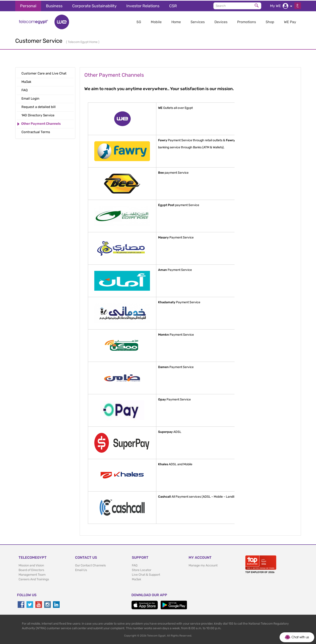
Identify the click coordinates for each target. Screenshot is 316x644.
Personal (28, 5)
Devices (221, 21)
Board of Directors (31, 569)
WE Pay (290, 21)
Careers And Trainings (34, 579)
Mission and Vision (31, 565)
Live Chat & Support (146, 574)
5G (139, 21)
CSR (173, 5)
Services (198, 21)
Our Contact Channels (90, 565)
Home (176, 21)
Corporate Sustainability (94, 5)
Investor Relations (143, 5)
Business (54, 5)
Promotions (247, 21)
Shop (270, 21)
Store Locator (142, 569)
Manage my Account (203, 565)
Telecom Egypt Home (83, 41)
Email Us (81, 569)
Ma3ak (136, 579)
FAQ (135, 565)
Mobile (156, 21)
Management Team (32, 574)
